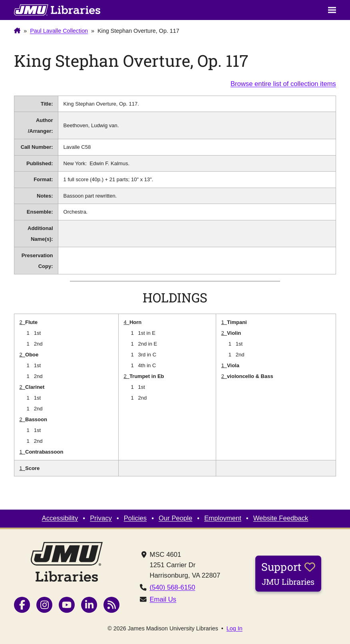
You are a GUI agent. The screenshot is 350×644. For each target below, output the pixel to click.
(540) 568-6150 (173, 587)
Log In (235, 628)
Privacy (101, 518)
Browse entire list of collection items (283, 84)
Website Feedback (281, 518)
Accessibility (60, 518)
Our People (175, 518)
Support (288, 573)
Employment (223, 518)
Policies (135, 518)
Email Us (163, 599)
